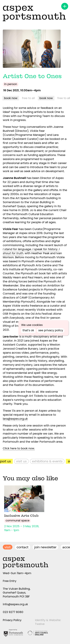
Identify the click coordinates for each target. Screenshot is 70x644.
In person (11, 84)
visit (8, 547)
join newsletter (45, 547)
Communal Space (18, 520)
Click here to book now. (19, 448)
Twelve (40, 624)
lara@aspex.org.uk (15, 419)
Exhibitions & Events (48, 461)
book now (11, 98)
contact (23, 547)
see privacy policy (51, 330)
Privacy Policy (12, 620)
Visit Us (23, 461)
